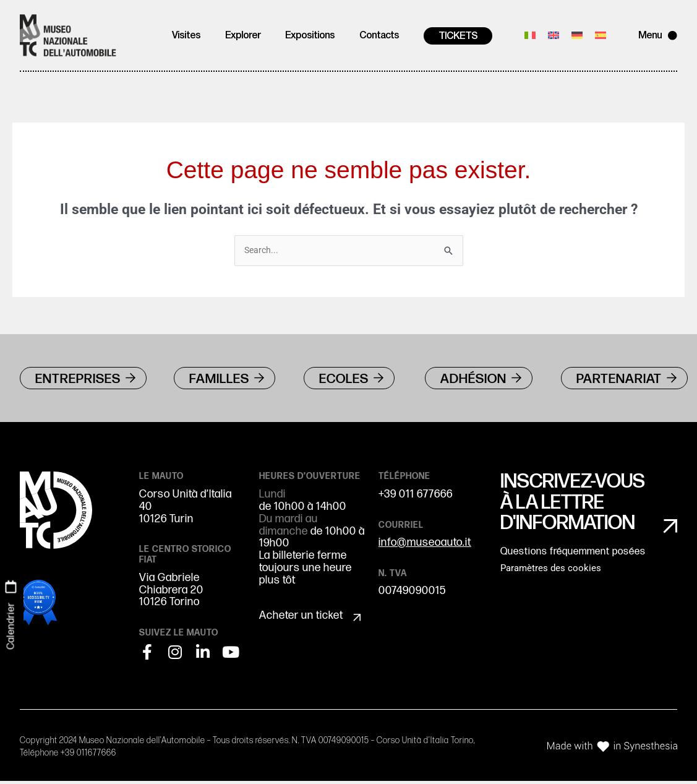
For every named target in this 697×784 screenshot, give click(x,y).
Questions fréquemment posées (573, 558)
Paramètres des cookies (551, 575)
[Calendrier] (11, 587)
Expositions (310, 36)
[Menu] (673, 36)
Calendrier (11, 626)
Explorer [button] (243, 36)
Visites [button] (186, 36)
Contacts (379, 36)
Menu (650, 36)
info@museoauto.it (425, 546)
